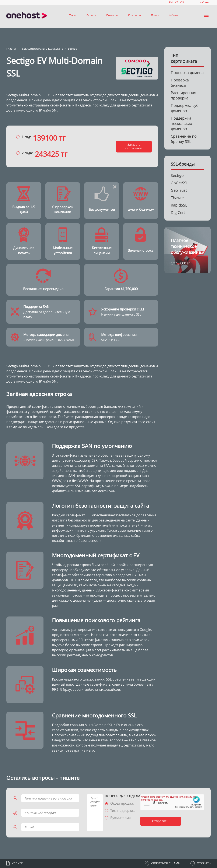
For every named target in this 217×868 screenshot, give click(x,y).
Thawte (177, 198)
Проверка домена (187, 73)
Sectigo (177, 175)
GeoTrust (179, 190)
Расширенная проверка (183, 95)
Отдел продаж (122, 803)
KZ (176, 2)
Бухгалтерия (120, 818)
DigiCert (178, 212)
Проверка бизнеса (180, 83)
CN (182, 2)
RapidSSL (179, 205)
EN (171, 2)
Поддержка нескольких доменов (181, 123)
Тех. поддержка (123, 811)
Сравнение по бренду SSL (184, 139)
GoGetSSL (179, 183)
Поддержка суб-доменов (185, 108)
